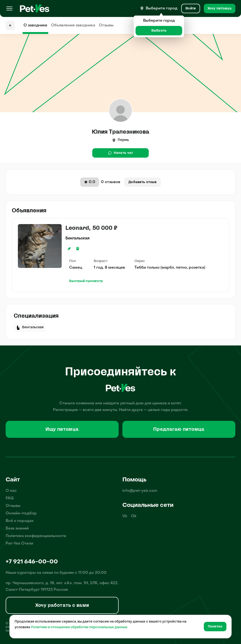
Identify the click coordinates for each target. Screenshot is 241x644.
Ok (134, 516)
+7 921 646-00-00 (32, 562)
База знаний (17, 529)
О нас (11, 491)
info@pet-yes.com (140, 491)
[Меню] (9, 8)
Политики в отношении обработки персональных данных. (80, 627)
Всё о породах (20, 521)
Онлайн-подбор (21, 513)
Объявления (73, 25)
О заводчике (35, 25)
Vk (125, 516)
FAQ (10, 498)
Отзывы (106, 25)
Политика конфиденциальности (36, 536)
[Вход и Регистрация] (191, 8)
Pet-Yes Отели (19, 544)
